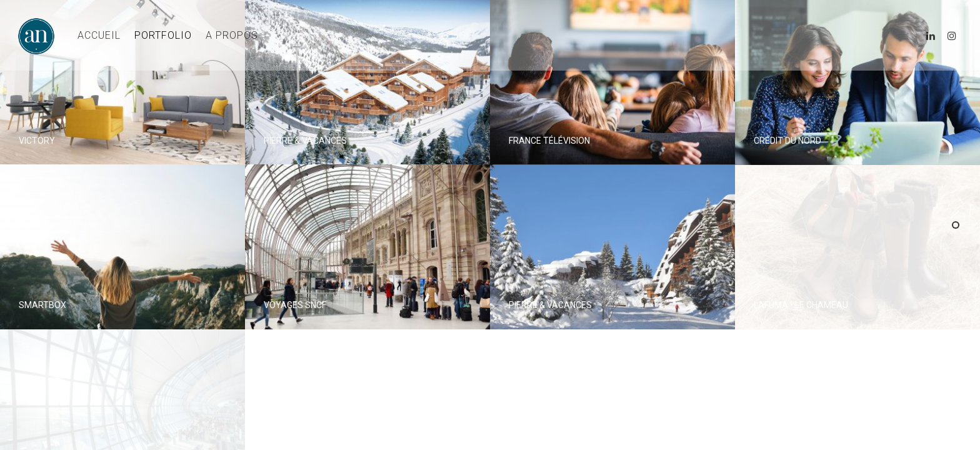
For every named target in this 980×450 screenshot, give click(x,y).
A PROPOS (232, 35)
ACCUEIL (99, 35)
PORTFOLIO (163, 35)
